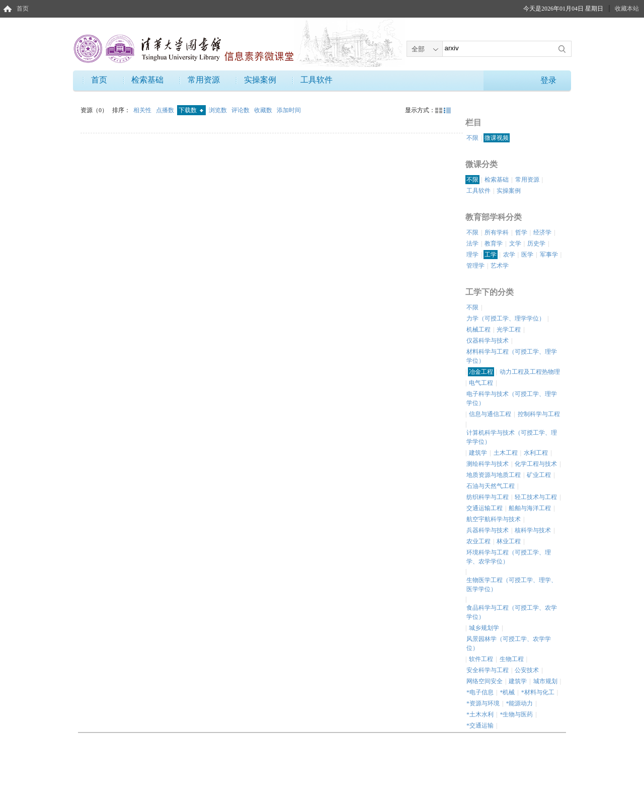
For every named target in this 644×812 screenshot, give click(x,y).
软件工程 (481, 659)
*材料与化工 (538, 692)
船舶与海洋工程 (530, 508)
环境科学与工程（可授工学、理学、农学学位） (509, 557)
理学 (472, 255)
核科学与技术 (533, 530)
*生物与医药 (516, 714)
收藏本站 (627, 9)
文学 (515, 243)
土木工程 (506, 453)
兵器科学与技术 (488, 530)
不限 (472, 138)
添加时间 (289, 110)
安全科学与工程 (488, 670)
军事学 (549, 255)
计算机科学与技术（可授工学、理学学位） (512, 437)
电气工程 (481, 383)
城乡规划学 (484, 628)
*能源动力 (519, 703)
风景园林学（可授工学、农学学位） (509, 643)
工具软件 (316, 80)
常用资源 (204, 80)
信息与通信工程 (490, 414)
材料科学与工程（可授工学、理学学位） (512, 356)
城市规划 (545, 681)
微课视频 (497, 138)
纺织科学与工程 (488, 497)
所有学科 (497, 232)
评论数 (241, 110)
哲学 (521, 232)
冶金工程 (481, 372)
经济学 (542, 232)
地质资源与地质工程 (494, 475)
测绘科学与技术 (488, 464)
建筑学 (478, 453)
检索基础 (147, 80)
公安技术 (527, 670)
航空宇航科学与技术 (494, 519)
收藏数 (264, 110)
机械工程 (478, 330)
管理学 (475, 266)
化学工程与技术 (536, 464)
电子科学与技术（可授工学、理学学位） (512, 398)
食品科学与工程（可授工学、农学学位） (512, 612)
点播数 (166, 110)
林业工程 (509, 541)
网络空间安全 (485, 681)
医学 (527, 255)
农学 (509, 255)
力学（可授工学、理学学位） (506, 318)
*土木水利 (480, 714)
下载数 (191, 110)
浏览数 (219, 110)
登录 (548, 80)
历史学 (536, 243)
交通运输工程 (485, 508)
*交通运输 (480, 725)
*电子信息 (480, 692)
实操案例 (260, 80)
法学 (472, 243)
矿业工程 (539, 475)
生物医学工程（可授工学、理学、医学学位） (512, 585)
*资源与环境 (483, 703)
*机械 (507, 692)
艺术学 (500, 266)
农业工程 (478, 541)
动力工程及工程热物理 (530, 372)
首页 (23, 9)
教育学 (494, 243)
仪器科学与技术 (488, 341)
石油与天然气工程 (491, 486)
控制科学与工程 (539, 414)
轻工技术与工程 (536, 497)
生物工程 (512, 659)
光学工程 (509, 330)
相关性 (143, 110)
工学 (491, 255)
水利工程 (536, 453)
